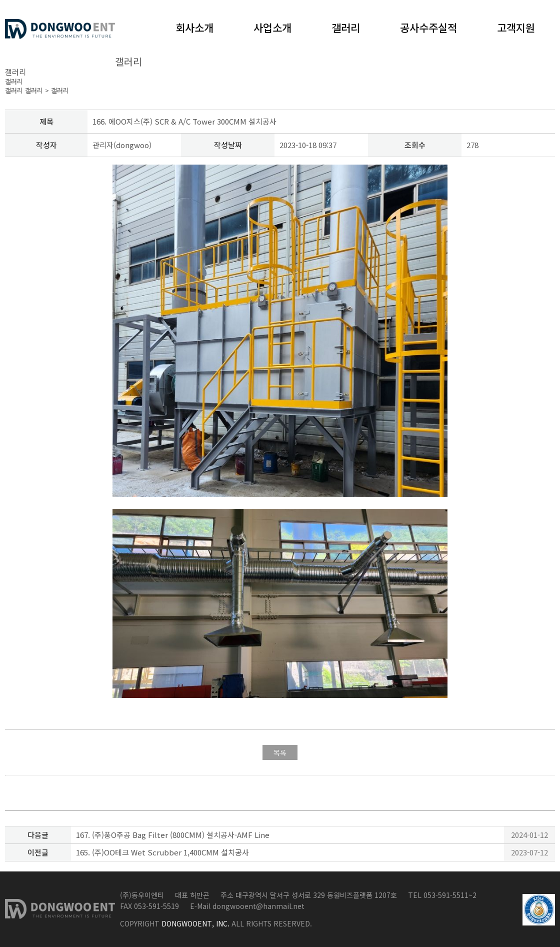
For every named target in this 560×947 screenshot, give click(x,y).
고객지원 (516, 28)
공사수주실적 (428, 28)
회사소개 (194, 28)
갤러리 (346, 28)
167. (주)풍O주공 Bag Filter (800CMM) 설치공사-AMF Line (173, 835)
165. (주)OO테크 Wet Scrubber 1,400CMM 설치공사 (162, 852)
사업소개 (272, 28)
